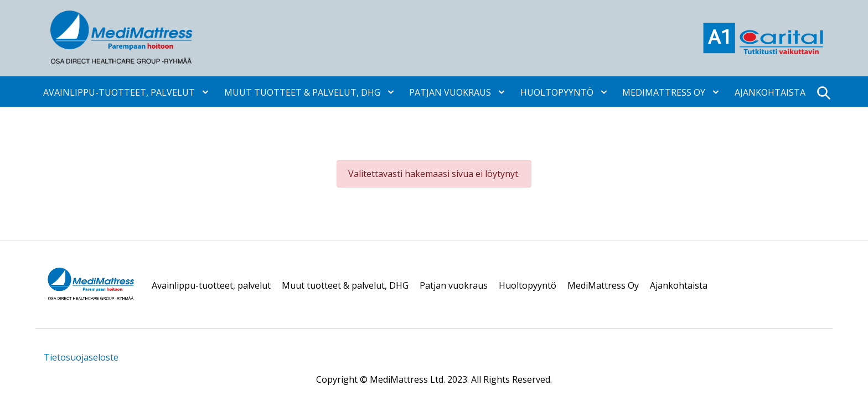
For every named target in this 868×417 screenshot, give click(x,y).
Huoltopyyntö (557, 92)
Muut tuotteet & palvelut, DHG (302, 92)
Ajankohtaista (770, 92)
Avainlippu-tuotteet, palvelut (119, 92)
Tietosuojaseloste (81, 357)
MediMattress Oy (664, 92)
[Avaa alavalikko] (203, 91)
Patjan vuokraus (450, 92)
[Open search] (823, 92)
